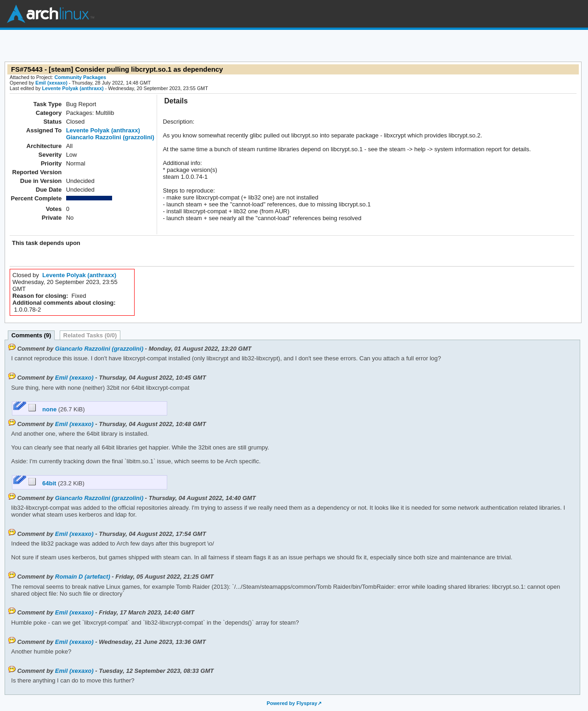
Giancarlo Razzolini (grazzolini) (110, 137)
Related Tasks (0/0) (90, 335)
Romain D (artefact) (83, 577)
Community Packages (81, 77)
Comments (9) (31, 335)
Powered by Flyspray (292, 703)
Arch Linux (51, 14)
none (43, 409)
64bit (43, 483)
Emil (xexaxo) (51, 83)
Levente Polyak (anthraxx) (73, 88)
